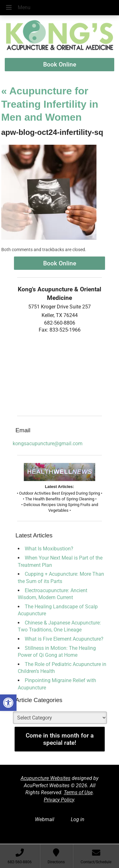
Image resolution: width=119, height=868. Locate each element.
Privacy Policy (59, 800)
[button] (8, 703)
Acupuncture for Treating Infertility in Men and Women (50, 104)
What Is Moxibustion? (49, 549)
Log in (78, 819)
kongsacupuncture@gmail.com (48, 444)
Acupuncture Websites (46, 778)
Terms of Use (78, 792)
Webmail (45, 819)
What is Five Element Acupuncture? (64, 639)
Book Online (60, 64)
